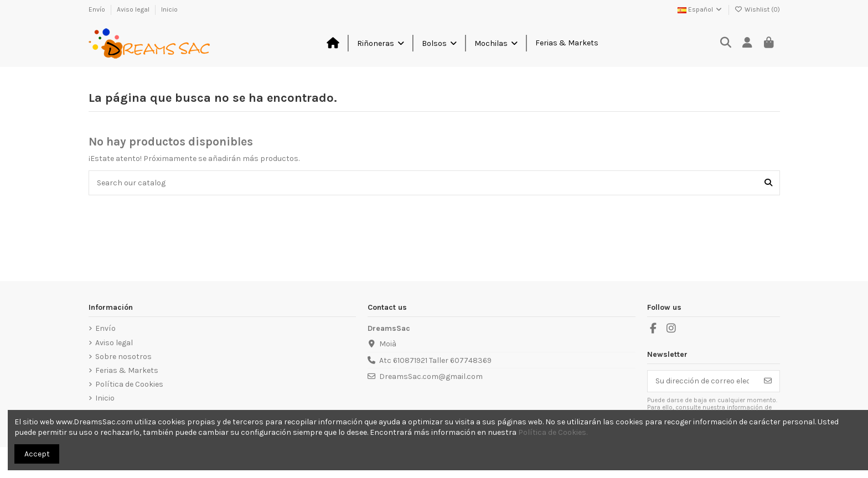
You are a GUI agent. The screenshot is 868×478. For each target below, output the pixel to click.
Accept (37, 454)
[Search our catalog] (768, 183)
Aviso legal (134, 9)
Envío (98, 9)
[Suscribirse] (768, 381)
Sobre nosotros (123, 357)
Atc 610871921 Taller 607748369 (435, 360)
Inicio (169, 9)
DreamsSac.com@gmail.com (431, 376)
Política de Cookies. (553, 432)
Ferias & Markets (127, 370)
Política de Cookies (129, 384)
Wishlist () (757, 9)
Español (700, 9)
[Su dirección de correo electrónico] (702, 381)
